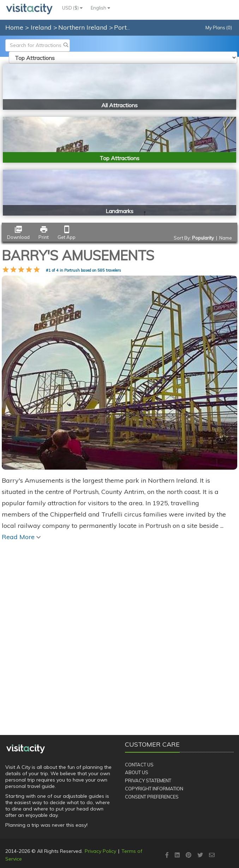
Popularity (203, 238)
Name (226, 238)
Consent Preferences (152, 797)
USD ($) (72, 8)
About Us (137, 772)
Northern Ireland (84, 27)
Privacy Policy (100, 851)
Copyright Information (154, 789)
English (100, 8)
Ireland (42, 27)
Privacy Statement (148, 780)
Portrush (128, 27)
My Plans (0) (219, 28)
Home (14, 27)
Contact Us (139, 765)
